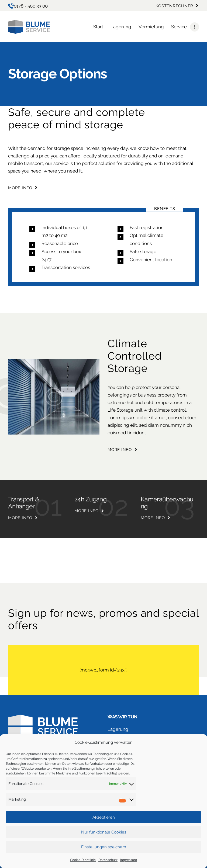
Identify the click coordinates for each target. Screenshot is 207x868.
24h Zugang (90, 499)
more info (20, 518)
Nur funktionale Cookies (104, 832)
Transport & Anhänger (23, 503)
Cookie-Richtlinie (83, 860)
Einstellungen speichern (104, 847)
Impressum (129, 860)
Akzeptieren (104, 817)
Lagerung (118, 729)
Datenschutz (108, 860)
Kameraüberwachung (167, 503)
